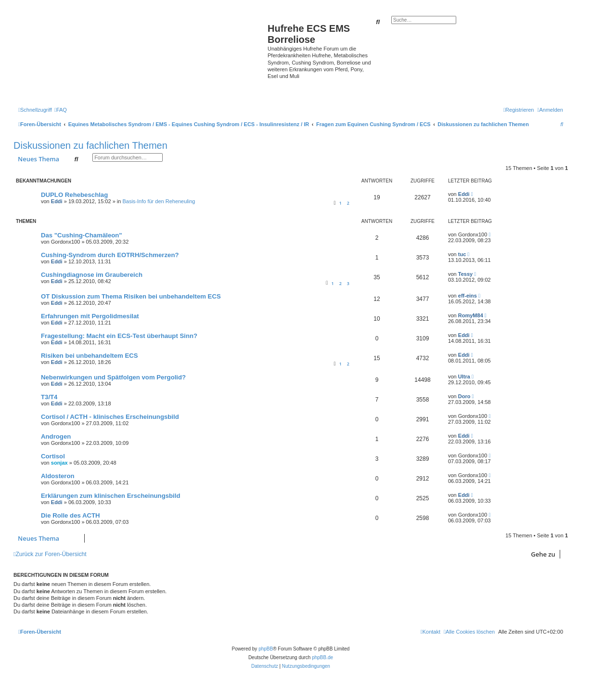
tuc (462, 254)
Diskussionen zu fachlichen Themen (90, 145)
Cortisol (53, 456)
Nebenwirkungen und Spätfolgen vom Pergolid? (113, 377)
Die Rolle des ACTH (71, 515)
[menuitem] (61, 110)
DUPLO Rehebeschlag (74, 195)
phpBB (266, 649)
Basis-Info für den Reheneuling (159, 201)
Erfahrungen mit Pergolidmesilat (90, 316)
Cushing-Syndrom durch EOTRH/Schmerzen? (110, 255)
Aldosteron (58, 476)
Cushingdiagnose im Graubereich (92, 275)
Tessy (465, 274)
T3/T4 (49, 397)
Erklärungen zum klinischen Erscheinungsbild (110, 496)
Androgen (56, 436)
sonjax (59, 463)
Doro (464, 396)
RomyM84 (471, 315)
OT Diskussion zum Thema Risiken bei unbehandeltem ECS (131, 296)
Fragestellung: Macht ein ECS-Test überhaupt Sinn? (119, 336)
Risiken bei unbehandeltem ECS (90, 356)
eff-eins (468, 296)
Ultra (464, 377)
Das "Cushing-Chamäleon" (82, 235)
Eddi (57, 201)
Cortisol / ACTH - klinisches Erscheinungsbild (110, 417)
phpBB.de (322, 657)
